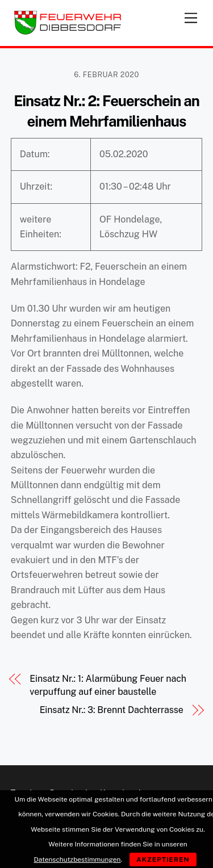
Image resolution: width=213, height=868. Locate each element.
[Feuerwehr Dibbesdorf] (68, 32)
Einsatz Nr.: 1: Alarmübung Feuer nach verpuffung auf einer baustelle (108, 685)
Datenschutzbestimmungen (77, 859)
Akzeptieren (163, 859)
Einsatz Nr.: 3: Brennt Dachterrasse (112, 710)
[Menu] (191, 16)
